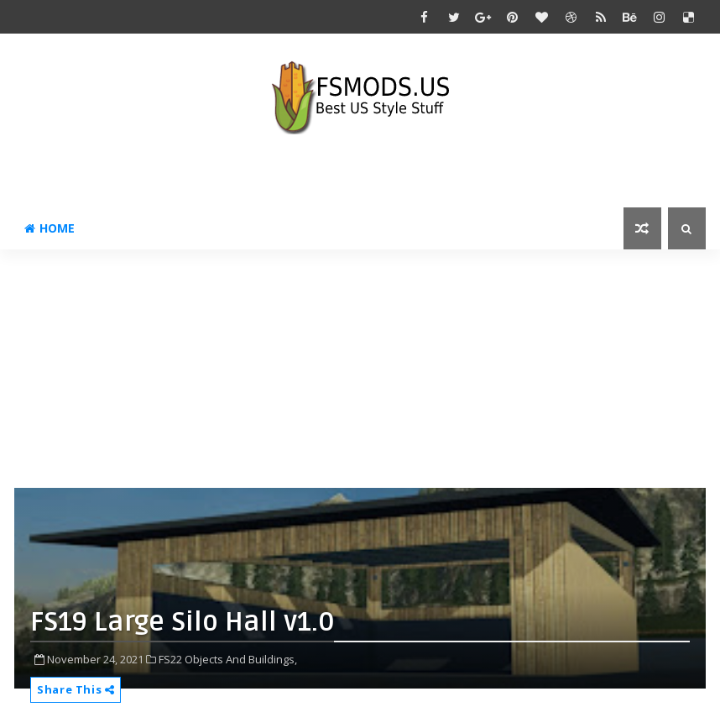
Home (50, 228)
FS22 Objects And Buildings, (228, 659)
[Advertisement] (367, 367)
